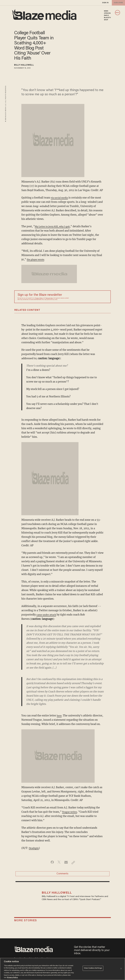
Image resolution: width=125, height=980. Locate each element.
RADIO (106, 15)
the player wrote (37, 259)
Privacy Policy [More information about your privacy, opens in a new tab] (12, 978)
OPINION (107, 13)
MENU (117, 13)
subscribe (118, 3)
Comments (62, 875)
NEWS (106, 11)
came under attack (47, 615)
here (59, 716)
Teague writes (70, 812)
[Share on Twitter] (59, 863)
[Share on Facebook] (51, 863)
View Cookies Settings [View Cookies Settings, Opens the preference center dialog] (93, 969)
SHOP (106, 20)
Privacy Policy (39, 298)
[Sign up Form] (90, 297)
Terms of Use (49, 298)
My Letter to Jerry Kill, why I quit (55, 226)
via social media (60, 198)
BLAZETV (107, 18)
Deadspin (34, 848)
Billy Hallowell (27, 65)
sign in (105, 3)
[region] (62, 969)
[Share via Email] (66, 863)
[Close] (121, 969)
